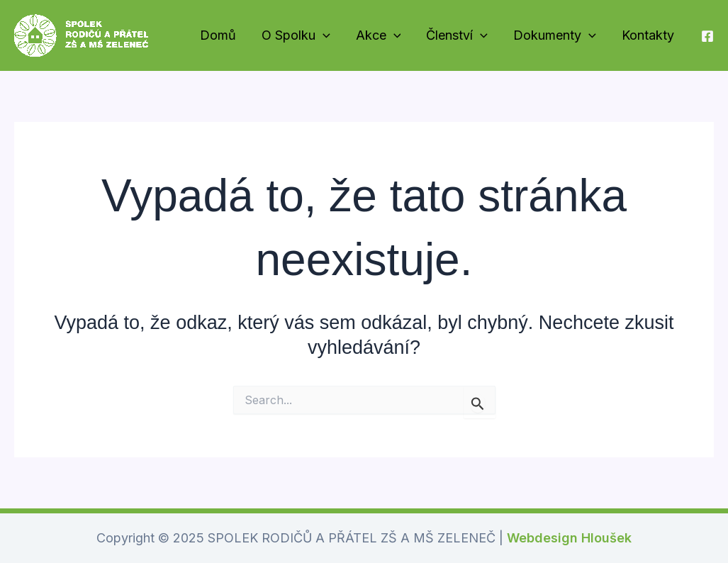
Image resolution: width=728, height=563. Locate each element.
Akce (379, 36)
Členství (457, 36)
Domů (218, 35)
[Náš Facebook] (707, 36)
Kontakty (648, 35)
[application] (323, 36)
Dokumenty (555, 36)
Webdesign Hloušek (569, 538)
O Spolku (296, 36)
